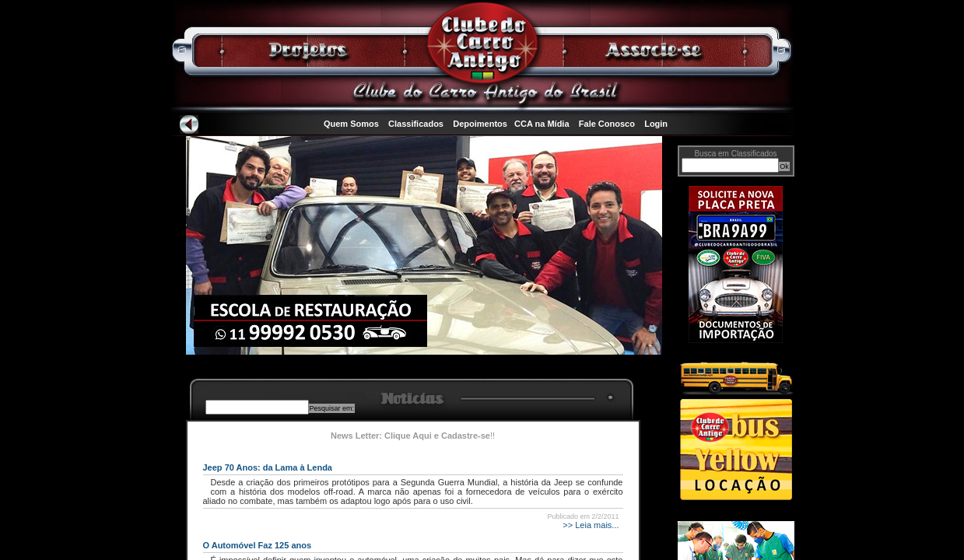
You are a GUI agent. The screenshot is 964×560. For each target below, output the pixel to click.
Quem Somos (351, 124)
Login (656, 124)
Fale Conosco (607, 124)
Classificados (416, 124)
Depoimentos (480, 124)
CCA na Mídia (542, 124)
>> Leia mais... (589, 525)
